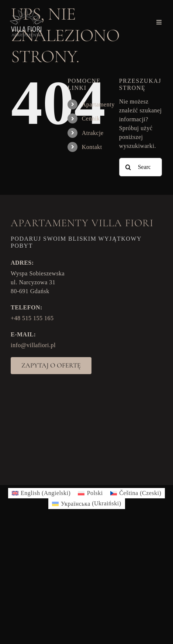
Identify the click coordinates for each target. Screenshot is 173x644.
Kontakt (92, 147)
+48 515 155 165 (32, 318)
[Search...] (141, 167)
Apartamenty (98, 104)
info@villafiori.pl (33, 345)
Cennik (91, 118)
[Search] (128, 167)
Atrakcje (93, 133)
